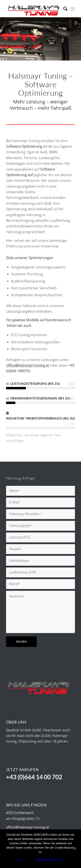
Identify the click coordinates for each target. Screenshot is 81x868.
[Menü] (73, 9)
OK (21, 859)
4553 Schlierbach (20, 813)
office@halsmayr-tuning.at (28, 827)
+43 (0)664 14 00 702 (34, 777)
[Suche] (63, 9)
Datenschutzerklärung (48, 859)
